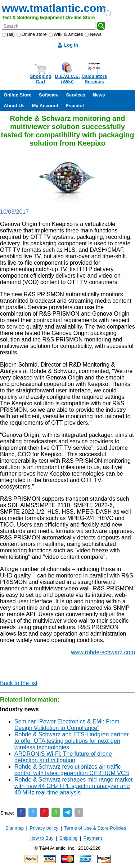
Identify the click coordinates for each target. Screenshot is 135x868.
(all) (8, 34)
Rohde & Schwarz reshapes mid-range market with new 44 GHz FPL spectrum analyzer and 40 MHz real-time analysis (73, 786)
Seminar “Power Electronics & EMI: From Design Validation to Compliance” (67, 725)
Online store (32, 34)
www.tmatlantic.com (54, 8)
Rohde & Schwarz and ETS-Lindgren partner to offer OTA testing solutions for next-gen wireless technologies (72, 741)
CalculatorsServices (94, 79)
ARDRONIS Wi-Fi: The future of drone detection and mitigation (63, 757)
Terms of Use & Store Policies (95, 828)
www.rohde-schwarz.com (103, 652)
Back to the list (19, 683)
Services (76, 95)
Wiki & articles (66, 34)
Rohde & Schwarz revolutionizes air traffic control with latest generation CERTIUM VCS (72, 770)
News (93, 34)
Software (49, 95)
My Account (45, 106)
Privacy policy (44, 828)
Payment (93, 838)
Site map (15, 828)
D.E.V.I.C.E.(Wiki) (67, 79)
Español (75, 106)
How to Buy (41, 838)
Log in (71, 45)
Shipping (69, 838)
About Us (14, 106)
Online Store (17, 95)
